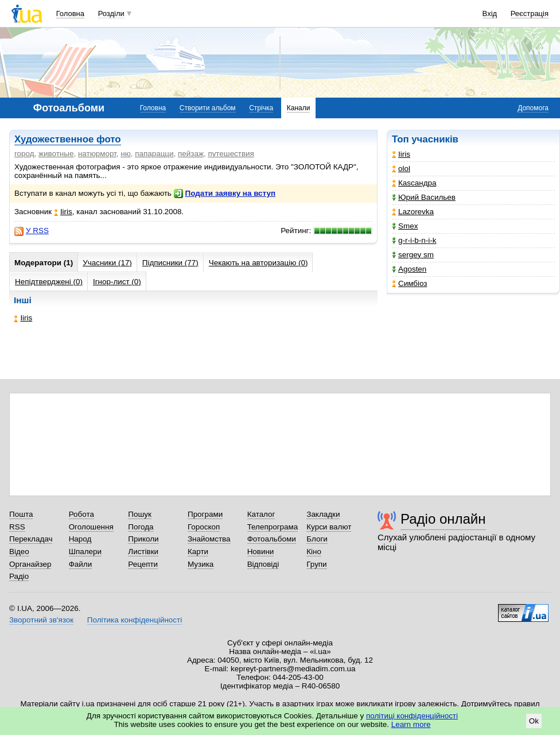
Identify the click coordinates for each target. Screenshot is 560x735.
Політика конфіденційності (135, 620)
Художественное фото (68, 139)
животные (56, 154)
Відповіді (263, 564)
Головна (70, 13)
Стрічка (261, 108)
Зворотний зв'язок (41, 620)
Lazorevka (413, 212)
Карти (198, 552)
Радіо (19, 576)
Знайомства (209, 539)
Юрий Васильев (424, 197)
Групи (316, 564)
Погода (141, 527)
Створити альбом (208, 108)
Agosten (409, 269)
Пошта (21, 514)
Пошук (140, 514)
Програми (205, 514)
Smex (405, 226)
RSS (17, 527)
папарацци (154, 154)
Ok (534, 721)
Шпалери (85, 552)
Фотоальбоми (272, 539)
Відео (19, 552)
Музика (201, 564)
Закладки (323, 514)
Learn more (411, 724)
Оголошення (91, 527)
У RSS (32, 231)
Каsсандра (414, 183)
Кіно (314, 552)
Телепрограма (273, 527)
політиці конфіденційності (412, 716)
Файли (81, 564)
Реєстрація (530, 13)
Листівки (143, 552)
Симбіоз (409, 283)
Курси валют (329, 527)
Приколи (143, 539)
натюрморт (97, 154)
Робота (81, 514)
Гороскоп (204, 527)
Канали (299, 108)
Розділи (111, 13)
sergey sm (413, 255)
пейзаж (191, 154)
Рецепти (143, 564)
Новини (261, 552)
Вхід (490, 13)
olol (401, 169)
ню (126, 154)
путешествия (231, 154)
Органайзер (30, 564)
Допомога (533, 108)
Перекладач (31, 539)
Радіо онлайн (443, 519)
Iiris (401, 154)
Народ (80, 539)
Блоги (317, 539)
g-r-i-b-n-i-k (414, 240)
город (24, 154)
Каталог (261, 514)
